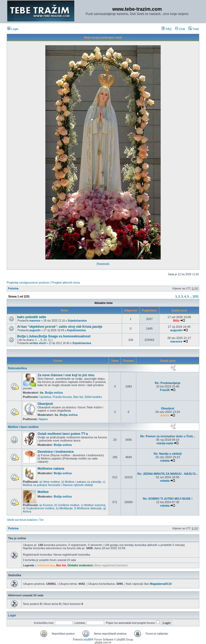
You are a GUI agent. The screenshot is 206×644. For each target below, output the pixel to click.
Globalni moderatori (80, 565)
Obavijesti (45, 404)
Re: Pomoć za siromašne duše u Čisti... (168, 436)
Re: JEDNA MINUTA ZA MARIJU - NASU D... (168, 474)
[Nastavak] (103, 264)
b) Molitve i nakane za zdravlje (81, 482)
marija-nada (165, 443)
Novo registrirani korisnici (111, 565)
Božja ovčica (54, 393)
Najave (43, 419)
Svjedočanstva (77, 321)
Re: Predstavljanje (168, 383)
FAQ (166, 29)
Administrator (46, 565)
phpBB (87, 640)
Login (13, 29)
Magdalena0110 (161, 584)
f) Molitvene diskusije (88, 508)
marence (35, 321)
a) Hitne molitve (50, 482)
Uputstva (45, 397)
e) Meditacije (64, 508)
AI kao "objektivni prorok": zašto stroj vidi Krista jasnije (60, 327)
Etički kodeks (93, 397)
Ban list (78, 397)
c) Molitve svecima (93, 505)
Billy (176, 321)
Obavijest (168, 408)
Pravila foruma (62, 397)
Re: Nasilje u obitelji (168, 454)
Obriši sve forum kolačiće (22, 520)
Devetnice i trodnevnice (56, 452)
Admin (165, 415)
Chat (180, 29)
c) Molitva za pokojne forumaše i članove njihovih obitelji (64, 483)
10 (45, 340)
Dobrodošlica (17, 368)
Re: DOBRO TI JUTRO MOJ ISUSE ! (168, 499)
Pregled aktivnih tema (66, 283)
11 (49, 340)
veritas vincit (37, 343)
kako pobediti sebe (32, 317)
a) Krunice (46, 505)
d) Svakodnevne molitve (38, 508)
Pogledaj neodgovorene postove (28, 283)
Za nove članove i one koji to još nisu (66, 375)
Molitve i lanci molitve (23, 427)
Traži (194, 29)
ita (42, 393)
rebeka (165, 461)
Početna (13, 289)
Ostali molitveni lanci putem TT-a (63, 434)
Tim (41, 520)
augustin (35, 330)
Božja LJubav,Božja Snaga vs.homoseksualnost (54, 336)
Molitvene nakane (51, 469)
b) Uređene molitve (67, 505)
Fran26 (165, 390)
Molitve (43, 492)
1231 (196, 297)
